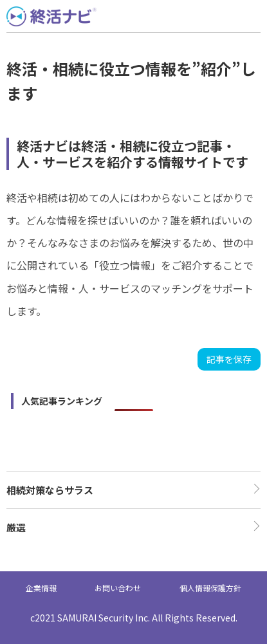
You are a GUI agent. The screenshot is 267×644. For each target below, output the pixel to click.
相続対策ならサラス (50, 490)
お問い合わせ (118, 588)
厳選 (16, 527)
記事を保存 (229, 359)
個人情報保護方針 (210, 588)
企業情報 (41, 588)
